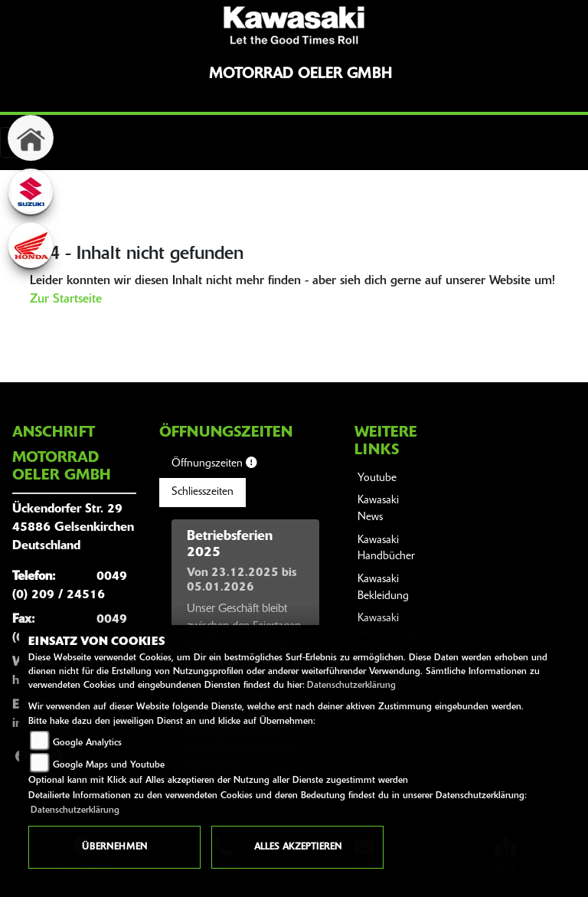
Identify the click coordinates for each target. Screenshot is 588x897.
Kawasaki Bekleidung (383, 588)
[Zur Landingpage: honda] (31, 245)
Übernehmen (114, 847)
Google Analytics (87, 743)
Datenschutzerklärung (351, 686)
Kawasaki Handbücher (386, 549)
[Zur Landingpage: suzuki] (31, 192)
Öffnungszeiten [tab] (214, 463)
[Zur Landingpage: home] (31, 138)
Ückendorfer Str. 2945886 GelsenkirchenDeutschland (73, 528)
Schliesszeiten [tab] (203, 492)
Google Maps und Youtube (109, 765)
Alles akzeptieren (298, 847)
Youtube (377, 478)
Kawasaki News (378, 509)
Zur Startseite (66, 300)
